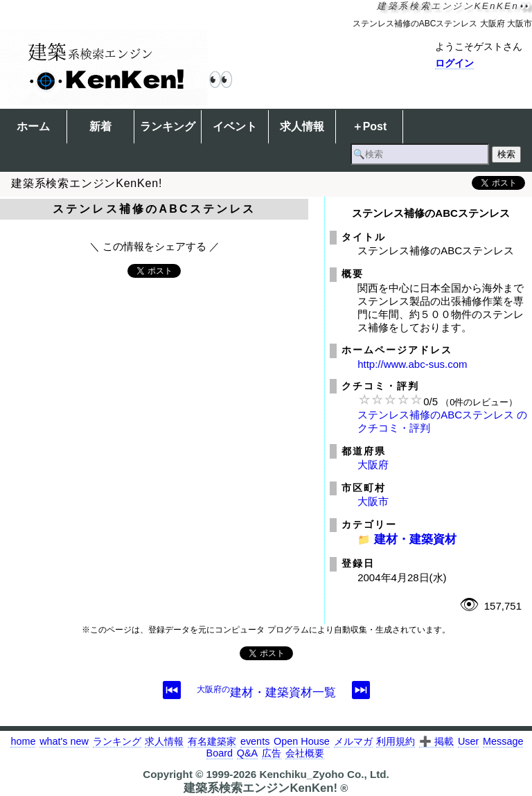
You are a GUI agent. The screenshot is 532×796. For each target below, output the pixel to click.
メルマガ (353, 741)
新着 (100, 126)
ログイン (454, 63)
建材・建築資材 (415, 539)
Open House (302, 741)
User (468, 741)
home (23, 741)
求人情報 (302, 126)
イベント (235, 126)
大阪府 (373, 465)
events (255, 741)
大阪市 (373, 501)
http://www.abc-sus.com (412, 364)
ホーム (33, 126)
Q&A (247, 753)
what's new (64, 741)
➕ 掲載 (436, 741)
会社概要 (305, 753)
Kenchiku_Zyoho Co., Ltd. (324, 774)
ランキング (168, 126)
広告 (272, 753)
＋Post (370, 126)
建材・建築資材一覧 (266, 692)
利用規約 (396, 741)
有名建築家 (212, 741)
